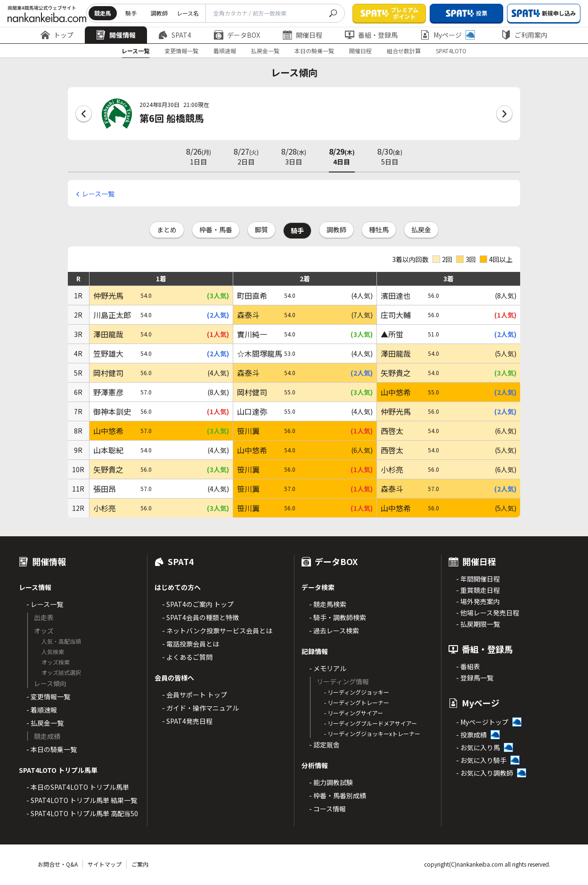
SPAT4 (175, 35)
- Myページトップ (482, 722)
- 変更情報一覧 (48, 697)
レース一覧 (135, 51)
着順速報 (225, 51)
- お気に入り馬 (478, 747)
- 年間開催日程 (478, 579)
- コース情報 (327, 809)
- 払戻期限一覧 (478, 624)
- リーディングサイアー (354, 713)
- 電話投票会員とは (191, 644)
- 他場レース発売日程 (488, 613)
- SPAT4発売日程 (187, 721)
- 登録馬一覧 (475, 678)
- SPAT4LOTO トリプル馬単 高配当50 (82, 813)
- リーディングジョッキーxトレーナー (372, 733)
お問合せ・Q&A (58, 864)
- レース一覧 (45, 604)
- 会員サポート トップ (195, 695)
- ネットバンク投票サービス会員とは (217, 631)
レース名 (188, 13)
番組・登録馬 (371, 35)
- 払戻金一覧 (45, 723)
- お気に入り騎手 (481, 760)
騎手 (131, 13)
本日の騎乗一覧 (314, 51)
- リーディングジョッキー (357, 692)
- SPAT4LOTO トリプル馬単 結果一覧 (82, 800)
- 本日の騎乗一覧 (52, 749)
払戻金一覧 (265, 51)
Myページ (448, 35)
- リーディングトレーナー (357, 702)
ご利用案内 (524, 35)
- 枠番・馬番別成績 (338, 795)
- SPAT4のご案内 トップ (198, 604)
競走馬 (103, 13)
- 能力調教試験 (331, 782)
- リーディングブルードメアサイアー (371, 723)
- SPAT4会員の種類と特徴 (200, 617)
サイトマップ (105, 864)
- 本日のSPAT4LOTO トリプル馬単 (78, 787)
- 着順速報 (42, 710)
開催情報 (116, 35)
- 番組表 (468, 666)
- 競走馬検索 (328, 604)
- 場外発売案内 (478, 601)
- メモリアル (328, 668)
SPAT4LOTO (451, 51)
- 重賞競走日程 (478, 590)
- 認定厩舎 (324, 745)
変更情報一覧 (181, 51)
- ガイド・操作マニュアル (200, 708)
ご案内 (140, 864)
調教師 (159, 13)
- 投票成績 (471, 735)
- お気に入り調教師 (485, 773)
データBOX (237, 35)
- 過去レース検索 (334, 631)
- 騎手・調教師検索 (338, 617)
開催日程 (302, 35)
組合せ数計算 (404, 51)
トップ (57, 35)
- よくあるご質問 (187, 657)
